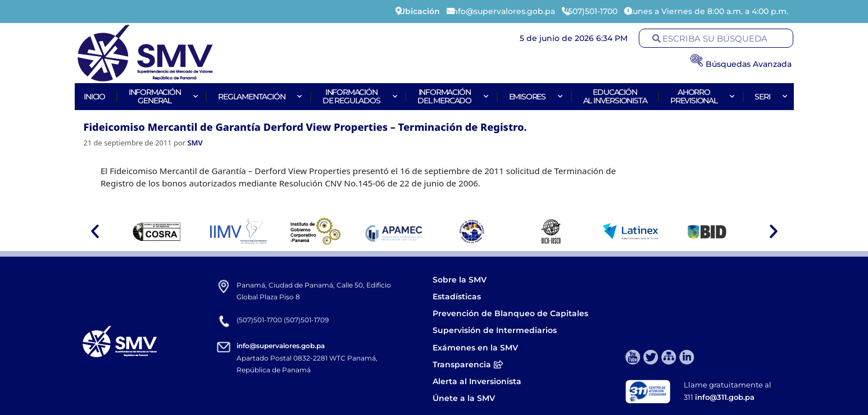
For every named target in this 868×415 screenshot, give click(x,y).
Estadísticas (458, 297)
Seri (769, 97)
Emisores (534, 97)
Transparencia (468, 364)
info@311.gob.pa (725, 397)
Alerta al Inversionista (477, 381)
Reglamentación (258, 97)
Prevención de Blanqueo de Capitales (510, 313)
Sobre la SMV (460, 280)
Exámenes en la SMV (475, 348)
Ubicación (419, 11)
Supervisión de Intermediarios (495, 330)
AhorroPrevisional (701, 96)
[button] (95, 231)
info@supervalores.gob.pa (281, 346)
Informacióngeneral (162, 96)
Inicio (94, 97)
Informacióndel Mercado (451, 96)
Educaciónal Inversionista (615, 96)
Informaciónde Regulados (358, 96)
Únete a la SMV (464, 398)
